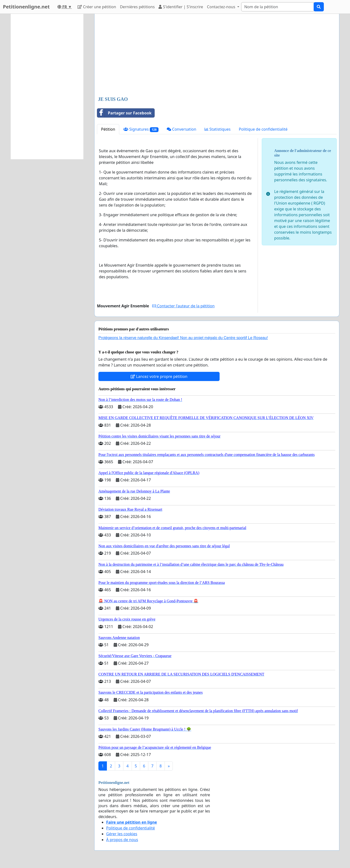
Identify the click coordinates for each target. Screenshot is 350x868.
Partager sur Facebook (124, 113)
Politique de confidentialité (263, 129)
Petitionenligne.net (26, 7)
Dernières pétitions (137, 7)
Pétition (108, 129)
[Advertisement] (217, 56)
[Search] (278, 7)
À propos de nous (122, 840)
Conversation (182, 129)
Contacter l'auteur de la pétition (183, 306)
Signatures (141, 129)
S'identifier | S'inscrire (181, 7)
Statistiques (218, 129)
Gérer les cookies (122, 834)
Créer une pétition (97, 7)
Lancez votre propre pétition (159, 376)
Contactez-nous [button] (222, 7)
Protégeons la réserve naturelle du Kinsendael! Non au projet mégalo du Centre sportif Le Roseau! (183, 338)
